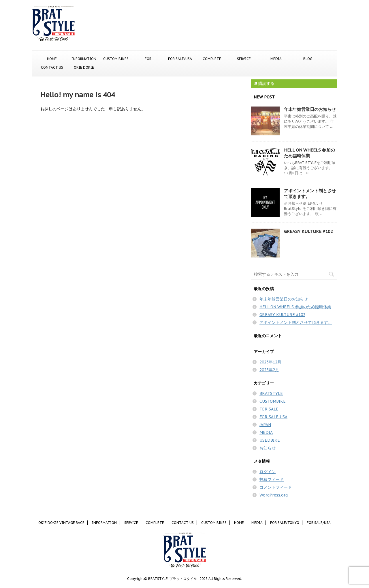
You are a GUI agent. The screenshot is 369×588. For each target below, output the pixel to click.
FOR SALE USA (273, 417)
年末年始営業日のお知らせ (310, 109)
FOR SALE (269, 409)
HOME (52, 59)
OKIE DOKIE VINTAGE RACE (84, 68)
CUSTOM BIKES (116, 59)
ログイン (268, 472)
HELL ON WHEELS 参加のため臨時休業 (309, 153)
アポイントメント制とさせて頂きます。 (296, 322)
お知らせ (268, 448)
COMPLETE (212, 59)
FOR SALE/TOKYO (148, 59)
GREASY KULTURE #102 (308, 231)
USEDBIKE (270, 440)
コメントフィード (276, 487)
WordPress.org (274, 495)
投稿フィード (272, 479)
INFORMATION (84, 59)
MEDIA (276, 59)
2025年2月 (269, 370)
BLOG (308, 59)
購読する (264, 83)
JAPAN (265, 425)
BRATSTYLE (271, 393)
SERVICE (244, 59)
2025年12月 (270, 362)
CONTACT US (52, 67)
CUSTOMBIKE (273, 401)
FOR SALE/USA (180, 59)
